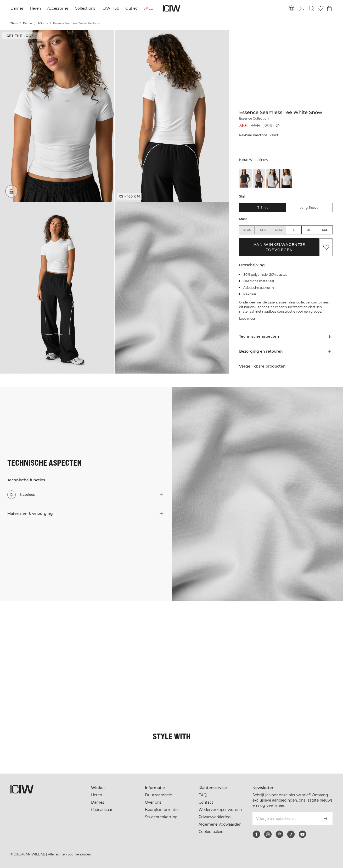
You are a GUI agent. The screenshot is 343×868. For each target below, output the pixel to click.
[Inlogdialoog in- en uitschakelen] (302, 8)
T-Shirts (43, 23)
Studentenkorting (161, 817)
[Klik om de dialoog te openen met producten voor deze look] (28, 629)
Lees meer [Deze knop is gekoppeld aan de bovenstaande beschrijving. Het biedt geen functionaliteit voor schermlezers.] (247, 319)
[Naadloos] (12, 191)
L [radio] (294, 230)
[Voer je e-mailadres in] (285, 819)
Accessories (58, 8)
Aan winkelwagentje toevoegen (279, 247)
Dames (17, 8)
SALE (148, 8)
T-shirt (263, 208)
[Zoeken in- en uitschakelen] (312, 8)
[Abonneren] (326, 819)
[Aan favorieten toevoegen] (326, 247)
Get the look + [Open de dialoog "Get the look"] (22, 36)
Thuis (14, 23)
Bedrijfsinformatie (162, 810)
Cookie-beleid (211, 832)
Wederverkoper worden (220, 810)
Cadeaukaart (103, 810)
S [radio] (262, 230)
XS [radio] (247, 230)
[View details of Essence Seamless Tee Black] (246, 178)
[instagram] (268, 834)
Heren (35, 8)
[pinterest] (279, 834)
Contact (206, 802)
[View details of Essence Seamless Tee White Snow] (286, 178)
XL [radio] (309, 230)
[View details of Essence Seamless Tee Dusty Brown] (259, 178)
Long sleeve (309, 208)
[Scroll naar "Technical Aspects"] (286, 337)
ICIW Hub (110, 8)
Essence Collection (254, 118)
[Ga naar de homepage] (172, 8)
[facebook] (256, 834)
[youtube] (302, 834)
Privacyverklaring (215, 817)
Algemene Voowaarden (220, 824)
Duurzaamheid (159, 795)
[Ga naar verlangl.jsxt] (320, 8)
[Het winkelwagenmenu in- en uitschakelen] (329, 8)
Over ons (153, 802)
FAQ (203, 795)
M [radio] (278, 230)
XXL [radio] (325, 230)
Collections (85, 8)
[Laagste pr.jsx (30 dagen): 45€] (278, 126)
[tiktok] (291, 834)
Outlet (131, 8)
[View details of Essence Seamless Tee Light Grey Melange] (272, 178)
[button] (57, 116)
